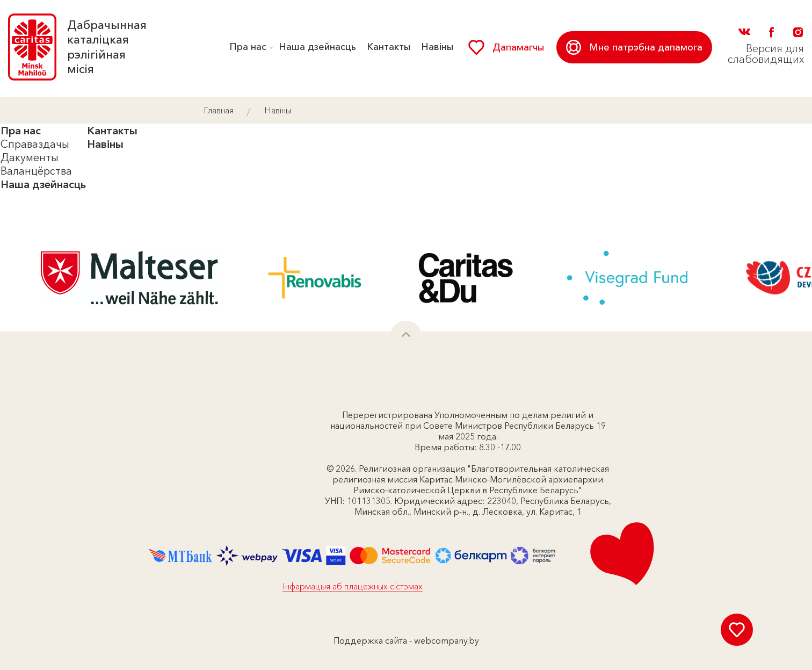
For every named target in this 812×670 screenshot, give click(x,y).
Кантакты (389, 47)
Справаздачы (35, 144)
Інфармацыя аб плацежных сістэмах (353, 586)
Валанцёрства (36, 171)
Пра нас (248, 47)
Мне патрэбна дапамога (634, 47)
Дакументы (30, 157)
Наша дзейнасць (317, 47)
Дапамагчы (506, 47)
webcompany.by (447, 640)
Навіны (437, 47)
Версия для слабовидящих (766, 54)
